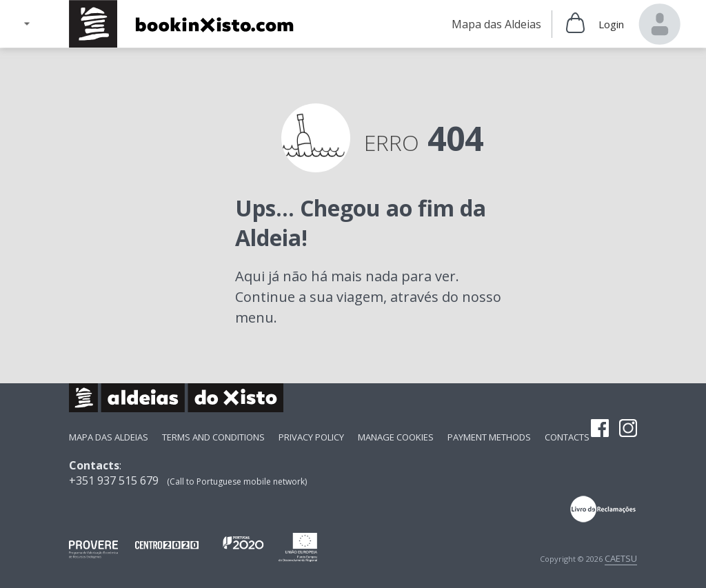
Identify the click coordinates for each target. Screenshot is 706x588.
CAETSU (621, 558)
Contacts (567, 437)
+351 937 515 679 (114, 480)
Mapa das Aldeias (109, 437)
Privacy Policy (311, 437)
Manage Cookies (396, 437)
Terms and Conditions (213, 437)
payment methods (489, 437)
